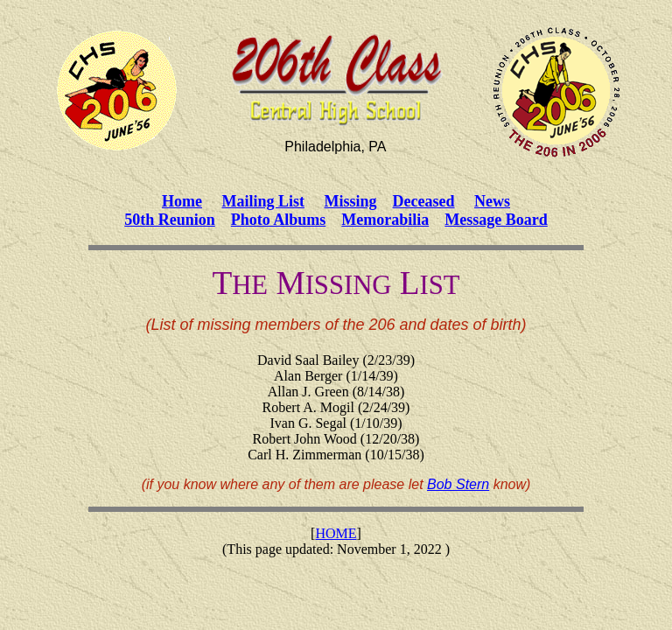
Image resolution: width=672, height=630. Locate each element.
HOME (336, 533)
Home (182, 201)
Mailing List (263, 201)
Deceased (424, 201)
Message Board (496, 220)
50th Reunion (170, 220)
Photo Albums (279, 220)
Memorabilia (385, 220)
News (492, 201)
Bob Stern (458, 484)
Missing (351, 201)
